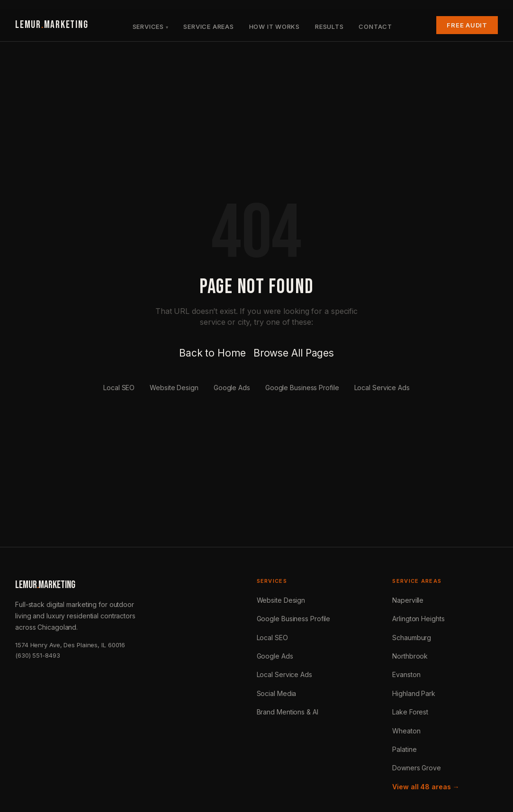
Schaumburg (412, 638)
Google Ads (232, 388)
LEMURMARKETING (52, 25)
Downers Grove (417, 768)
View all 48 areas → (426, 787)
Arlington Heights (418, 619)
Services (148, 27)
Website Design (174, 388)
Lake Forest (410, 712)
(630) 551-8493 (38, 655)
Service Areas (208, 27)
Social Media (277, 693)
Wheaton (406, 731)
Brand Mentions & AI (288, 712)
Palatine (404, 749)
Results (329, 27)
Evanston (406, 674)
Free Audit (467, 25)
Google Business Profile (302, 388)
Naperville (408, 600)
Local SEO (119, 388)
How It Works (274, 27)
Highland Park (414, 693)
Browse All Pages (294, 353)
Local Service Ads (382, 388)
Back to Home (212, 353)
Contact (375, 27)
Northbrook (410, 656)
